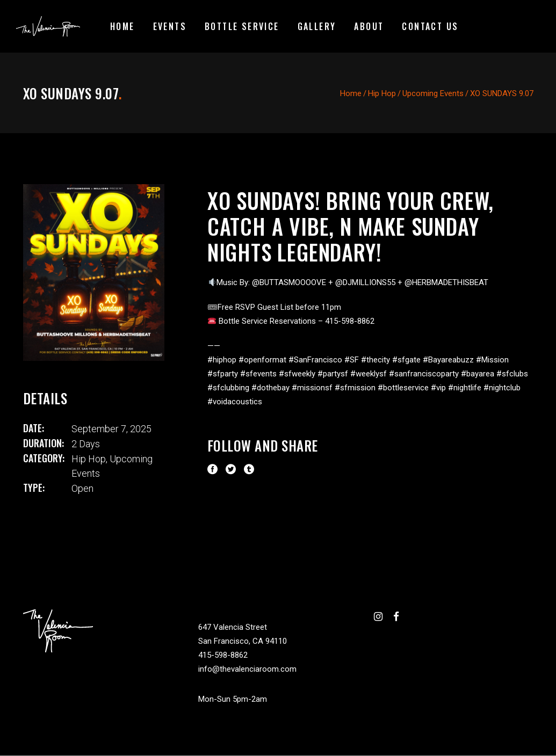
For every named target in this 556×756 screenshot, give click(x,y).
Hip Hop (382, 93)
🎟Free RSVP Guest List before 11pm (274, 307)
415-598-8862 (223, 655)
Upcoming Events (433, 93)
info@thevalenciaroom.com (247, 669)
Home (351, 93)
